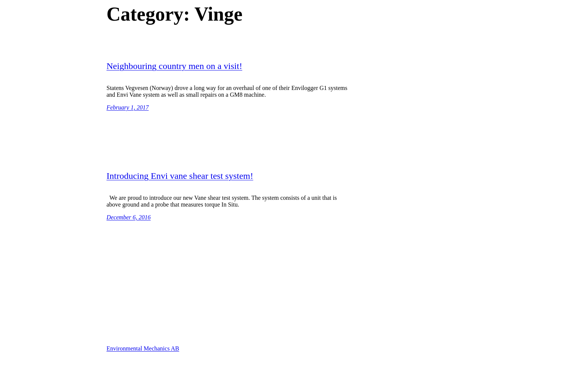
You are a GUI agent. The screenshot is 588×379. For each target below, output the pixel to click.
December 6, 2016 (129, 217)
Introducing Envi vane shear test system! (180, 176)
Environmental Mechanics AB (143, 348)
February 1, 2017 (127, 107)
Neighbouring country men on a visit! (174, 66)
